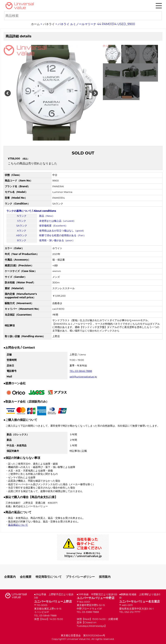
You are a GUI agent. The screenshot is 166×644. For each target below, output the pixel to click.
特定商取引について (49, 577)
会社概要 (26, 577)
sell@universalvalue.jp (83, 376)
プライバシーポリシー (80, 577)
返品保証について (18, 525)
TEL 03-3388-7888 (88, 612)
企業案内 (10, 577)
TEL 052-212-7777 (130, 612)
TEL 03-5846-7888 (81, 371)
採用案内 (105, 577)
